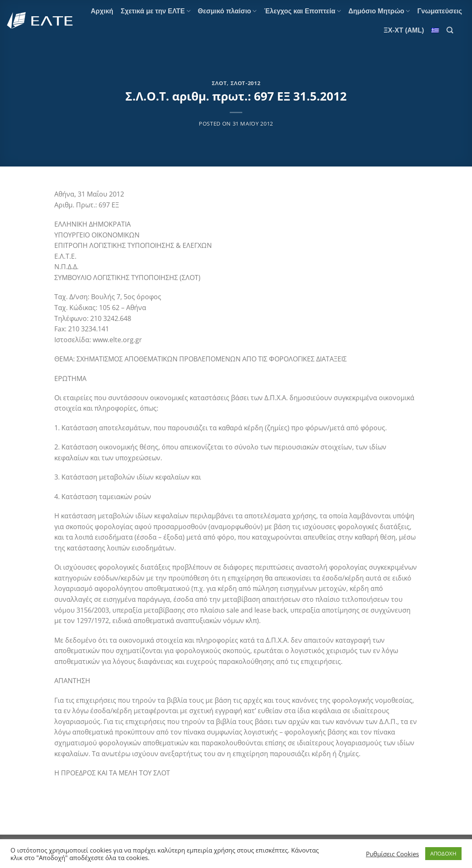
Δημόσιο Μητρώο (379, 11)
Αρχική (102, 11)
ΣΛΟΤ (220, 83)
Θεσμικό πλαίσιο (227, 11)
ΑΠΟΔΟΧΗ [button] (443, 853)
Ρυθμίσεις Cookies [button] (392, 854)
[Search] (450, 30)
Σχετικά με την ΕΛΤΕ (155, 11)
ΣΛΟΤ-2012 (246, 83)
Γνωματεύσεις (440, 11)
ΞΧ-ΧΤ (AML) (404, 30)
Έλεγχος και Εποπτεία (302, 11)
